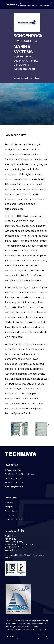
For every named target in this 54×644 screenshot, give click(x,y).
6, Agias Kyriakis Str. (13, 470)
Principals (9, 507)
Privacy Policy (10, 539)
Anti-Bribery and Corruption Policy (19, 544)
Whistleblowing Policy (14, 542)
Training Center (11, 511)
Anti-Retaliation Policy (14, 547)
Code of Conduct (12, 550)
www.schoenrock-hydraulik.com (27, 78)
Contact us (9, 515)
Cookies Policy (11, 536)
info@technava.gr (18, 487)
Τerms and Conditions (14, 520)
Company (9, 503)
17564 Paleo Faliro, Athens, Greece (20, 474)
